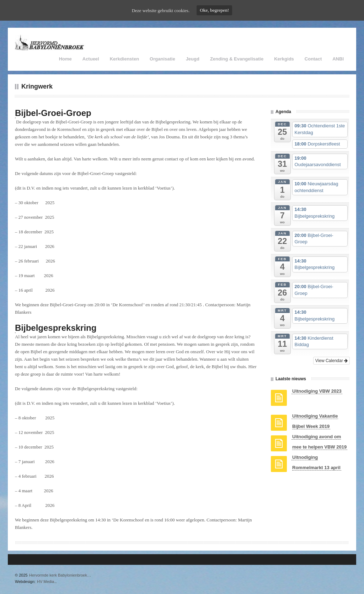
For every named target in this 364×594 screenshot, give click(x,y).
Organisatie (162, 59)
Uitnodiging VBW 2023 (317, 391)
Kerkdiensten (124, 59)
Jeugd (193, 59)
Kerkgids (284, 59)
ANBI (338, 59)
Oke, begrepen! (214, 10)
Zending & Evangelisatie (237, 59)
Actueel (91, 59)
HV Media (45, 582)
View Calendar (331, 361)
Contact (313, 59)
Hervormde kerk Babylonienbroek (58, 575)
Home (65, 59)
